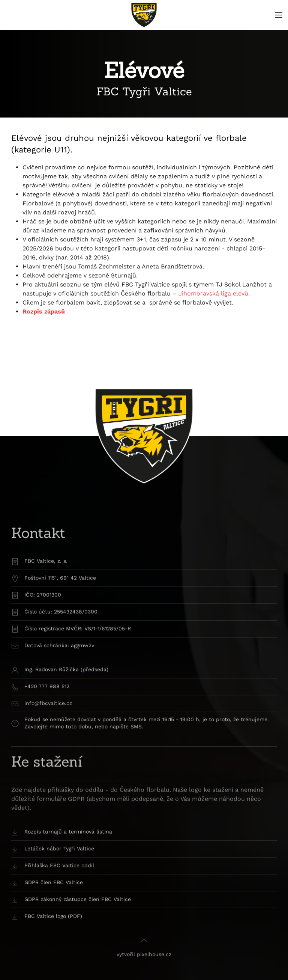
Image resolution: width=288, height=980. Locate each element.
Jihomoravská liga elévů (213, 293)
